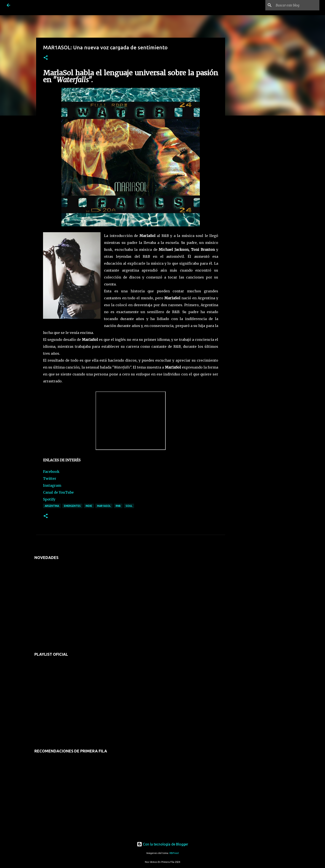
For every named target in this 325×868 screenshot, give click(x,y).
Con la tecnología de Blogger (162, 844)
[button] (46, 58)
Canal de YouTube (58, 492)
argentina (52, 506)
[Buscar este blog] (297, 5)
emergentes (72, 506)
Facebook (51, 472)
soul (129, 506)
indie (89, 506)
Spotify (49, 499)
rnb (118, 506)
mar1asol (104, 506)
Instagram (52, 485)
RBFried (174, 853)
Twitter (50, 478)
